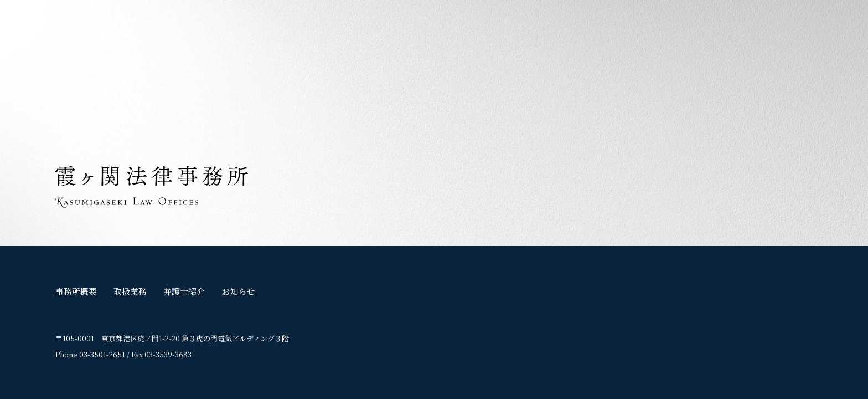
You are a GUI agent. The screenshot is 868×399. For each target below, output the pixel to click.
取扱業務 (130, 291)
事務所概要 (76, 291)
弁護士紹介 (184, 291)
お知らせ (238, 291)
